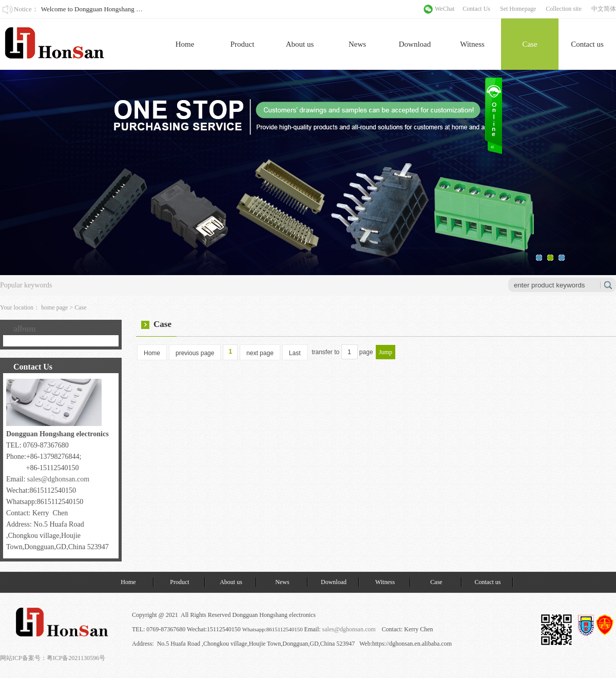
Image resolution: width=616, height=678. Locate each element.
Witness (472, 44)
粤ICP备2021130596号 (76, 658)
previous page (195, 353)
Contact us (587, 44)
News (357, 44)
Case (530, 44)
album (25, 329)
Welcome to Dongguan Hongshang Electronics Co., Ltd (115, 9)
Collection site (564, 9)
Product (243, 44)
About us (300, 44)
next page (260, 353)
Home (185, 44)
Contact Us (476, 9)
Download (415, 44)
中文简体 (604, 9)
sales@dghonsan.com (58, 479)
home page (54, 307)
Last (295, 353)
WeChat (445, 9)
